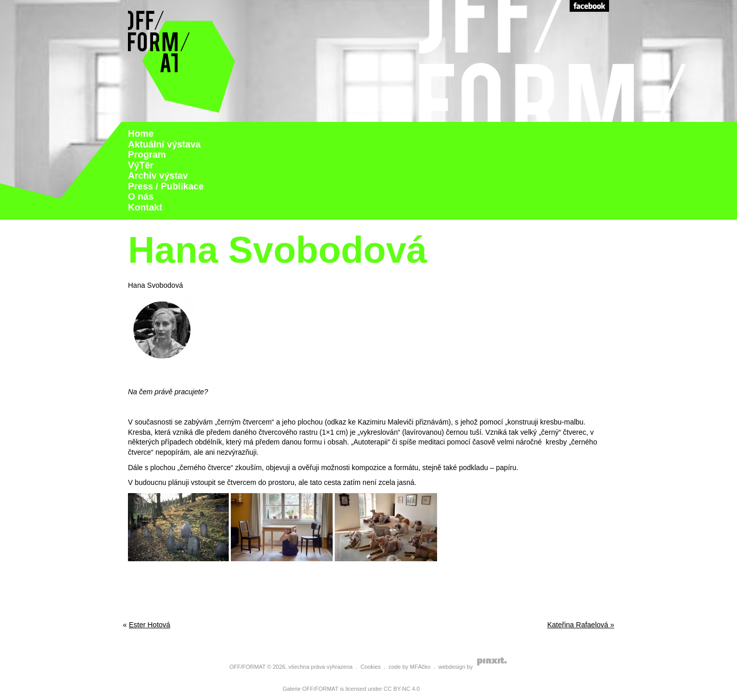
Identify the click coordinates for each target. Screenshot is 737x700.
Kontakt (145, 207)
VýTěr (141, 165)
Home (141, 134)
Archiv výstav (158, 176)
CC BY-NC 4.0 (402, 689)
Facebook (589, 6)
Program (147, 155)
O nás (141, 197)
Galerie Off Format (182, 61)
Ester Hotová (150, 625)
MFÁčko (420, 667)
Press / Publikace (166, 186)
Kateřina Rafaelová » (581, 625)
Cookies (371, 667)
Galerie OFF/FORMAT (310, 689)
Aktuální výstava (164, 144)
